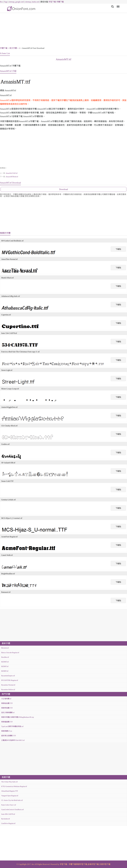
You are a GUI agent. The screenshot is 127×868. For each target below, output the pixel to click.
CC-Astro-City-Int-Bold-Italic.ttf (12, 800)
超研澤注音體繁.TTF (9, 736)
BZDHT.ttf (5, 666)
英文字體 (13, 48)
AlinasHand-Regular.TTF (10, 791)
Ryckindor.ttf (6, 819)
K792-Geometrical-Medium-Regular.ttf (14, 786)
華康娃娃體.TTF (7, 703)
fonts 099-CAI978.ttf (8, 814)
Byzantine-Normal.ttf (8, 685)
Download (63, 189)
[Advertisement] (63, 30)
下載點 (118, 249)
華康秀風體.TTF (7, 708)
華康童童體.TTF (7, 722)
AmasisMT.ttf (64, 59)
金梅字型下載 (93, 864)
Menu (118, 5)
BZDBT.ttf (5, 671)
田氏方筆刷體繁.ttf (8, 713)
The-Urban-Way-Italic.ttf (9, 782)
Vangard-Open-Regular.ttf (10, 796)
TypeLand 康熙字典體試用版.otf (12, 726)
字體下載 (60, 2)
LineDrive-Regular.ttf (8, 823)
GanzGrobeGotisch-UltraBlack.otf (12, 810)
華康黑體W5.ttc (7, 731)
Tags (6, 2)
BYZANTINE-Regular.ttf (10, 680)
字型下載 (52, 2)
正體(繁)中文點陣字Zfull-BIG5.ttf (13, 740)
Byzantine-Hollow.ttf (8, 690)
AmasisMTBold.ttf (12, 177)
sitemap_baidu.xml (32, 2)
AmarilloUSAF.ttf (12, 173)
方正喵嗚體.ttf (6, 699)
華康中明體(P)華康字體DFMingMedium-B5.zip (18, 717)
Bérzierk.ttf (5, 648)
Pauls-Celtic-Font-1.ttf (9, 805)
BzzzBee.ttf (5, 657)
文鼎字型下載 (105, 864)
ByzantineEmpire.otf (8, 676)
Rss (1, 2)
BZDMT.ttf (5, 662)
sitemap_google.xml (16, 2)
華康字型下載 (82, 864)
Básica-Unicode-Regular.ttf (10, 653)
